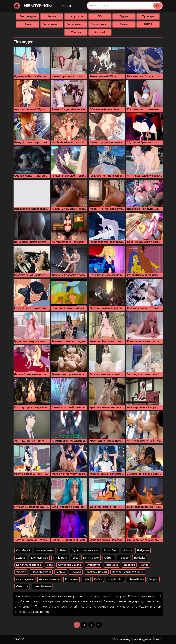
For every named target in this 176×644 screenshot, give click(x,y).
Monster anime (45, 551)
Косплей (100, 32)
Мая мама (112, 565)
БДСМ (148, 24)
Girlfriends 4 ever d (70, 565)
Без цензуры (28, 16)
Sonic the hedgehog (29, 565)
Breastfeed (111, 551)
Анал (28, 24)
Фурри (124, 16)
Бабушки (143, 551)
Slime (63, 551)
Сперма (76, 32)
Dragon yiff (93, 565)
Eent (50, 565)
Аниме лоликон (49, 579)
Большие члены (77, 24)
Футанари (148, 16)
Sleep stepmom (41, 572)
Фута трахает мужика (85, 551)
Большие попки (53, 24)
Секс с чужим (25, 579)
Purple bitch (115, 579)
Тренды (65, 6)
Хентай (19, 640)
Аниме (52, 16)
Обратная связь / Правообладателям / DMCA (136, 640)
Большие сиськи (101, 24)
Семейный (23, 551)
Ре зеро (124, 558)
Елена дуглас (39, 558)
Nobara (127, 551)
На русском (76, 16)
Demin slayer (91, 558)
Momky (61, 572)
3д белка (129, 565)
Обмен (109, 558)
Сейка (98, 579)
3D (100, 16)
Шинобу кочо (42, 586)
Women (21, 572)
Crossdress (71, 579)
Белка (144, 565)
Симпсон (22, 586)
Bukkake (140, 558)
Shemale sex (136, 579)
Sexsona (76, 572)
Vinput (154, 579)
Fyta (86, 579)
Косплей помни (97, 572)
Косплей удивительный (128, 572)
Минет (124, 24)
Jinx (75, 558)
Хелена (21, 558)
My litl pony (60, 558)
